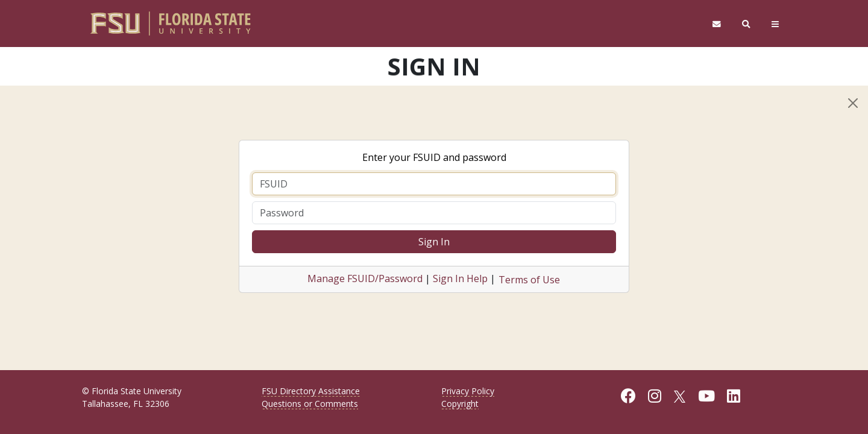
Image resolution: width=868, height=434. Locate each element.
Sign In (434, 242)
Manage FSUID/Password (365, 278)
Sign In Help (460, 278)
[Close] (853, 103)
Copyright (460, 404)
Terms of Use (529, 280)
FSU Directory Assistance (311, 391)
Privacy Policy (468, 391)
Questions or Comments (310, 404)
